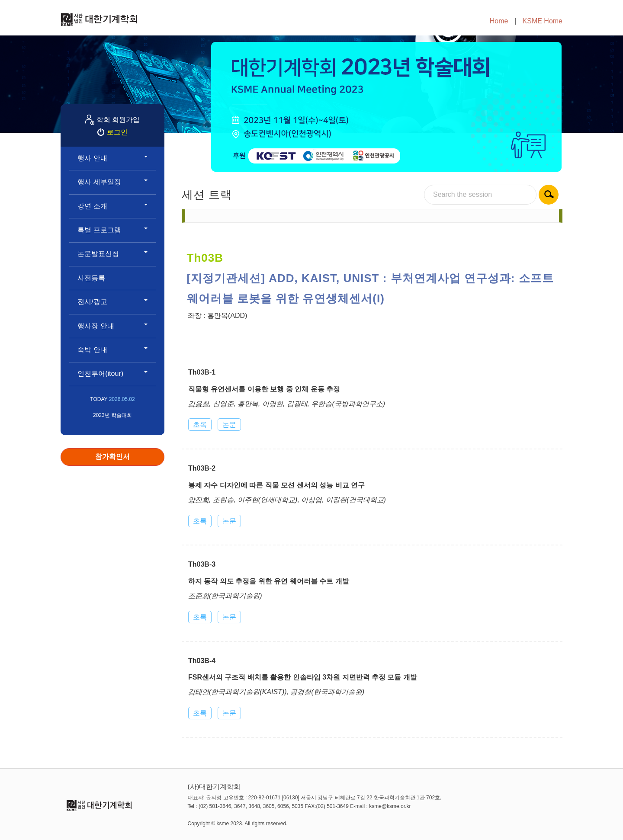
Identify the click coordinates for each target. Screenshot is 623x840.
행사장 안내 (112, 326)
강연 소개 (112, 206)
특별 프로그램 (112, 230)
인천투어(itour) (112, 374)
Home (499, 21)
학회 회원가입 (118, 120)
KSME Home (543, 21)
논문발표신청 (112, 254)
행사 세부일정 (112, 182)
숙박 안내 (112, 350)
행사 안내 (112, 158)
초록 (200, 425)
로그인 (117, 132)
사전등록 (91, 278)
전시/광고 (112, 302)
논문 (229, 425)
